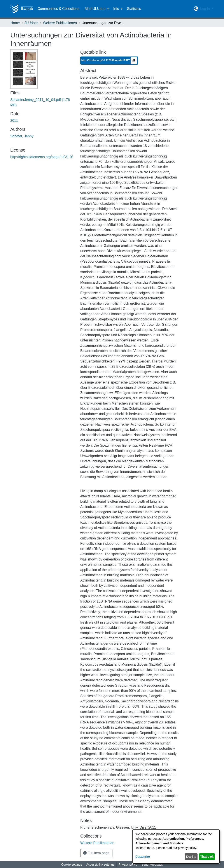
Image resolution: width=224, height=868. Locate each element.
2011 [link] (14, 121)
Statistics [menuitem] (134, 9)
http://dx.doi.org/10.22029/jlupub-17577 (106, 60)
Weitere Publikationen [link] (60, 23)
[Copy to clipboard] (134, 61)
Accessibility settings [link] (100, 864)
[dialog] (176, 847)
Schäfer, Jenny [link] (22, 136)
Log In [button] (206, 9)
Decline (191, 857)
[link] (97, 843)
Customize (143, 857)
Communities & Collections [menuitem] (58, 9)
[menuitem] (96, 9)
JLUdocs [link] (31, 23)
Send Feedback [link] (152, 864)
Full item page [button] (96, 853)
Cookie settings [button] (72, 864)
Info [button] (116, 9)
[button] (196, 9)
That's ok (207, 857)
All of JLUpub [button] (95, 9)
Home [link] (15, 23)
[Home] (22, 9)
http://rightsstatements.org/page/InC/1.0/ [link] (42, 157)
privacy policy (187, 848)
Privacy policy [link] (128, 864)
